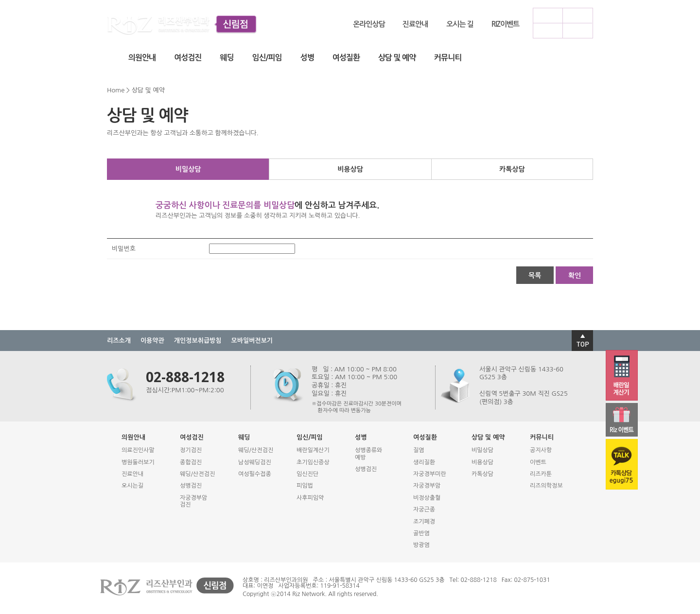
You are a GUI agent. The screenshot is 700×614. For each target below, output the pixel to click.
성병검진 (191, 486)
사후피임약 (310, 498)
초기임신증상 (313, 462)
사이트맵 (577, 30)
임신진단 (307, 474)
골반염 (421, 533)
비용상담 (350, 169)
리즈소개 (119, 341)
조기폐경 (424, 522)
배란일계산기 (313, 450)
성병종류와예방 (368, 454)
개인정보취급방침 (198, 341)
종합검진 (191, 462)
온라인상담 (369, 24)
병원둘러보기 (138, 462)
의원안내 (142, 58)
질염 (419, 450)
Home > (118, 90)
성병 (307, 58)
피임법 (305, 486)
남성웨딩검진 (255, 462)
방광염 (421, 545)
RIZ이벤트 (505, 24)
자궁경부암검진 (193, 501)
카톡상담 (512, 169)
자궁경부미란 (430, 474)
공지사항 (541, 450)
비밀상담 (188, 169)
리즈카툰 (541, 474)
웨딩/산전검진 (197, 474)
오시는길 (132, 486)
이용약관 (152, 341)
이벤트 (538, 462)
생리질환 (424, 462)
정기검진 (191, 450)
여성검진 (188, 58)
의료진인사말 (138, 450)
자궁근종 (424, 509)
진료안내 (415, 24)
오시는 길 (460, 24)
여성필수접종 (255, 474)
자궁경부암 (427, 486)
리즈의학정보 (546, 486)
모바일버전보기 (252, 341)
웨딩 (227, 58)
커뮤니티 (448, 58)
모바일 (548, 30)
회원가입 (577, 15)
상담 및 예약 (397, 58)
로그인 (548, 15)
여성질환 (346, 58)
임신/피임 (267, 58)
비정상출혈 (427, 498)
